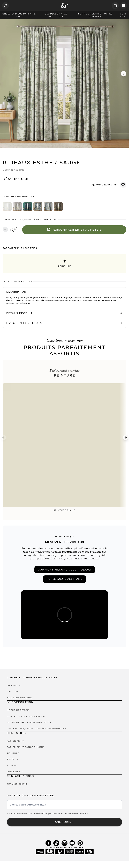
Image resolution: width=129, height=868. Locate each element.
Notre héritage (18, 710)
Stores (12, 765)
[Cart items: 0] (115, 6)
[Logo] (64, 6)
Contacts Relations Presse (26, 716)
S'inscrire (65, 822)
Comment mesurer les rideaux (65, 570)
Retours (13, 692)
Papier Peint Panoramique (25, 747)
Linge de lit (15, 772)
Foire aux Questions (64, 579)
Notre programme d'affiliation (29, 722)
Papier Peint (15, 741)
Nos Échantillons (20, 698)
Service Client (17, 784)
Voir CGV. (123, 15)
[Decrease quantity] (5, 230)
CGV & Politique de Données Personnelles (37, 729)
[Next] (124, 74)
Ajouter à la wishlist (105, 185)
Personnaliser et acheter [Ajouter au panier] (74, 230)
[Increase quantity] (15, 230)
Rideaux (13, 759)
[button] (64, 263)
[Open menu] (124, 6)
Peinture (13, 753)
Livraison (14, 685)
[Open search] (5, 6)
